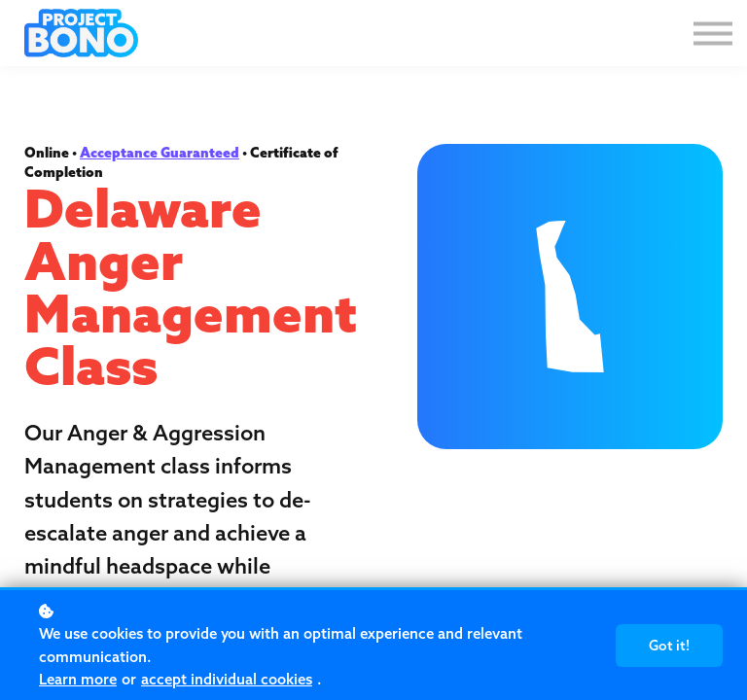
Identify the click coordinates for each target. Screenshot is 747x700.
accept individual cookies (227, 679)
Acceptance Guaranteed (160, 153)
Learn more (78, 679)
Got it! (669, 646)
